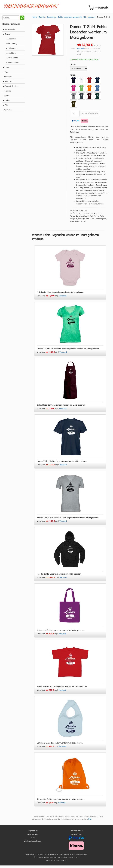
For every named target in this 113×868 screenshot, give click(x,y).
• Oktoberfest (12, 60)
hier (90, 821)
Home (34, 19)
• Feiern (7, 70)
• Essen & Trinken (11, 89)
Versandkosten (76, 833)
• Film (6, 108)
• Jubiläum (11, 55)
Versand (80, 51)
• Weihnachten (13, 65)
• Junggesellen (10, 32)
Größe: (73, 67)
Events (42, 19)
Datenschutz (33, 837)
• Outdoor (7, 79)
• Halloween (12, 51)
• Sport (6, 98)
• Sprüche (7, 112)
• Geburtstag (12, 46)
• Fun (6, 74)
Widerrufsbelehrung (33, 843)
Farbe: (73, 77)
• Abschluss (11, 41)
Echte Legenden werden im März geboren (77, 19)
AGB (33, 840)
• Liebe (6, 103)
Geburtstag (51, 19)
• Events (7, 37)
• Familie (7, 93)
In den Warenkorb (90, 116)
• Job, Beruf (8, 84)
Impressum (33, 833)
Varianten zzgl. (48, 298)
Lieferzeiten (76, 837)
